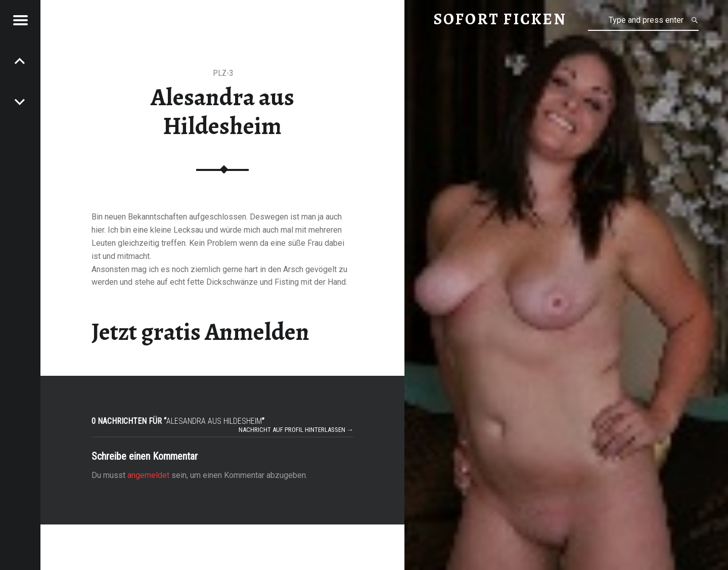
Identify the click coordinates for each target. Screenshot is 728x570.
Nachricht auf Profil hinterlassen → (296, 430)
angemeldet (148, 475)
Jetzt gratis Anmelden (200, 332)
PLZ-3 (223, 73)
